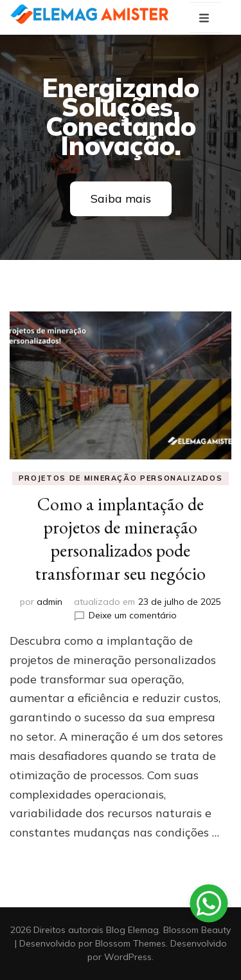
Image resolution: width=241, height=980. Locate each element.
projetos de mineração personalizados (121, 478)
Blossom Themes (130, 943)
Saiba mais (121, 199)
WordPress (128, 957)
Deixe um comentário (133, 615)
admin (49, 602)
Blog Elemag (132, 930)
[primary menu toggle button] (206, 19)
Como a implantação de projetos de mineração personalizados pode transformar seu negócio (121, 539)
